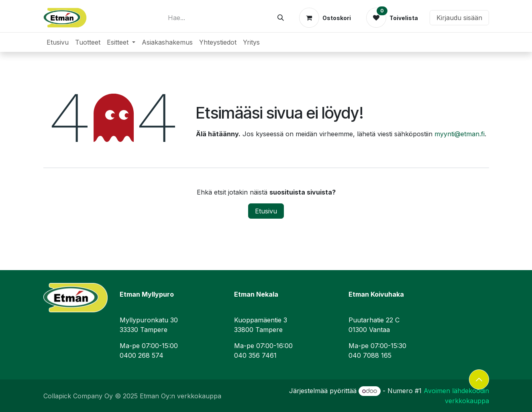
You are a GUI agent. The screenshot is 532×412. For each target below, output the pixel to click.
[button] (479, 379)
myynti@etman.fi (460, 134)
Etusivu (266, 211)
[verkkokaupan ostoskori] (325, 18)
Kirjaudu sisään (459, 18)
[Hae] (281, 18)
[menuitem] (58, 42)
